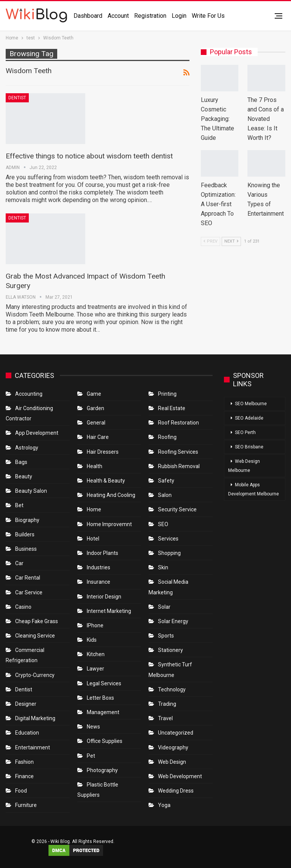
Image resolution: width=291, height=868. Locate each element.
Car (19, 563)
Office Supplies (105, 741)
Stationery (171, 650)
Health (95, 466)
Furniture (26, 805)
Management (103, 712)
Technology (172, 689)
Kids (92, 640)
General (96, 423)
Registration (150, 16)
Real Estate (172, 408)
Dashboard (88, 16)
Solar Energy (173, 621)
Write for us (208, 16)
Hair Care (98, 437)
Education (27, 733)
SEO (163, 524)
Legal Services (104, 683)
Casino (23, 607)
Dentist (17, 98)
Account (118, 16)
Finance (24, 776)
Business (26, 549)
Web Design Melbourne (244, 466)
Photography (102, 770)
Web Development (180, 776)
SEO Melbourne (251, 404)
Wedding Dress (176, 791)
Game (94, 394)
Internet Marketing (109, 611)
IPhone (95, 625)
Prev (210, 241)
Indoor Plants (102, 553)
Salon (165, 495)
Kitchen (96, 654)
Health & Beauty (106, 481)
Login (179, 16)
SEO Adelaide (249, 418)
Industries (99, 567)
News (93, 727)
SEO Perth (245, 432)
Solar (164, 607)
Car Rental (28, 578)
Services (168, 539)
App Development (37, 433)
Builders (25, 534)
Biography (27, 520)
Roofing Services (178, 452)
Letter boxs (100, 698)
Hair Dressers (103, 452)
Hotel (93, 539)
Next (231, 241)
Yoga (164, 805)
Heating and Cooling (111, 495)
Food (21, 791)
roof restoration (178, 423)
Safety (166, 481)
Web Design (172, 762)
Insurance (99, 582)
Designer (26, 704)
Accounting (29, 394)
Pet (91, 756)
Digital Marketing (35, 718)
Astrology (27, 448)
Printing (167, 394)
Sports (166, 636)
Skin (163, 567)
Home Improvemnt (109, 524)
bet (19, 505)
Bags (21, 462)
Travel (165, 718)
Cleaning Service (35, 636)
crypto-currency (35, 675)
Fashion (24, 762)
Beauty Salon (31, 491)
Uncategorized (176, 733)
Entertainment (33, 747)
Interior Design (104, 597)
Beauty (24, 476)
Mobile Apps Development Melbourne (253, 489)
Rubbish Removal (179, 466)
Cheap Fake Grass (37, 621)
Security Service (177, 509)
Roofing (167, 437)
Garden (95, 408)
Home (94, 509)
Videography (173, 747)
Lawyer (95, 669)
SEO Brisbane (249, 447)
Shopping (169, 553)
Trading (167, 704)
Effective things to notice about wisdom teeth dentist (89, 156)
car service (29, 592)
